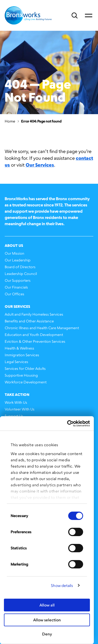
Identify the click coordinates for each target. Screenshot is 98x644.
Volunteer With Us (20, 409)
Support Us (14, 416)
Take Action (17, 394)
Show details (62, 585)
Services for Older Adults (25, 368)
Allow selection (47, 620)
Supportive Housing (21, 375)
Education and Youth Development (34, 335)
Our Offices (15, 294)
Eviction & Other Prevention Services (35, 341)
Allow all (47, 605)
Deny (47, 634)
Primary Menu (89, 15)
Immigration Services (22, 355)
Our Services (40, 165)
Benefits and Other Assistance (29, 321)
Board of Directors (20, 267)
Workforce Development (26, 382)
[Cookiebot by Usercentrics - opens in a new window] (68, 424)
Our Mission (15, 253)
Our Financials (16, 287)
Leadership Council (21, 274)
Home (10, 121)
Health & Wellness (19, 348)
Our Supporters (18, 280)
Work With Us (16, 402)
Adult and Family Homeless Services (34, 314)
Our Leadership (18, 260)
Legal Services (16, 362)
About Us (14, 245)
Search (75, 16)
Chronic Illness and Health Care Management (42, 328)
